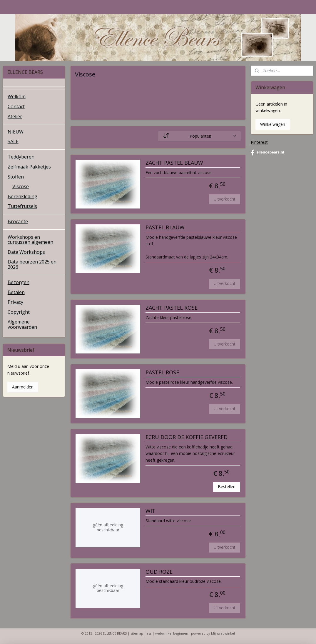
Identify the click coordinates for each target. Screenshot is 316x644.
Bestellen (227, 487)
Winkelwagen (273, 124)
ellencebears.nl (267, 153)
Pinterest (259, 142)
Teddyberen (21, 157)
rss (149, 633)
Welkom (17, 96)
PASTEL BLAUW (165, 228)
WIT (151, 511)
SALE (13, 141)
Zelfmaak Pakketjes (29, 167)
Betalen (16, 292)
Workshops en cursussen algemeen (30, 240)
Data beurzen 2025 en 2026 (32, 264)
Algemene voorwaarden (22, 324)
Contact (16, 106)
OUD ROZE (159, 572)
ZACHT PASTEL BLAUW (174, 163)
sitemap (137, 633)
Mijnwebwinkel (223, 633)
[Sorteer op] (199, 136)
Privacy (15, 302)
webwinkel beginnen (172, 633)
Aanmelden (23, 387)
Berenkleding (22, 196)
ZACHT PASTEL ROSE (172, 308)
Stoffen (16, 177)
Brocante (18, 221)
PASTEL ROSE (162, 373)
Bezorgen (19, 282)
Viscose (21, 186)
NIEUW (16, 132)
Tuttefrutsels (22, 206)
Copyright (19, 312)
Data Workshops (26, 252)
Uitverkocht (225, 199)
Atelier (15, 116)
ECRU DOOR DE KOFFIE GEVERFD (187, 438)
